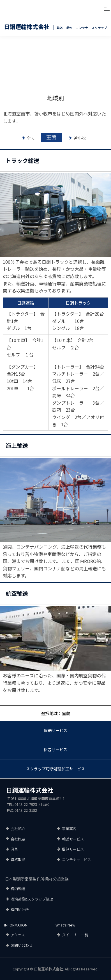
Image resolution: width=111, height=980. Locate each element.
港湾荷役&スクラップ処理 (32, 899)
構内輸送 (18, 889)
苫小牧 (80, 138)
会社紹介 (18, 829)
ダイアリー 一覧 (75, 935)
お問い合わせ (22, 945)
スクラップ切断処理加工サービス (55, 769)
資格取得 (18, 860)
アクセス (18, 935)
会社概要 (18, 839)
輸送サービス (55, 730)
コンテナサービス (77, 860)
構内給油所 (20, 909)
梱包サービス (55, 750)
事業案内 (69, 829)
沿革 (14, 849)
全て (31, 138)
